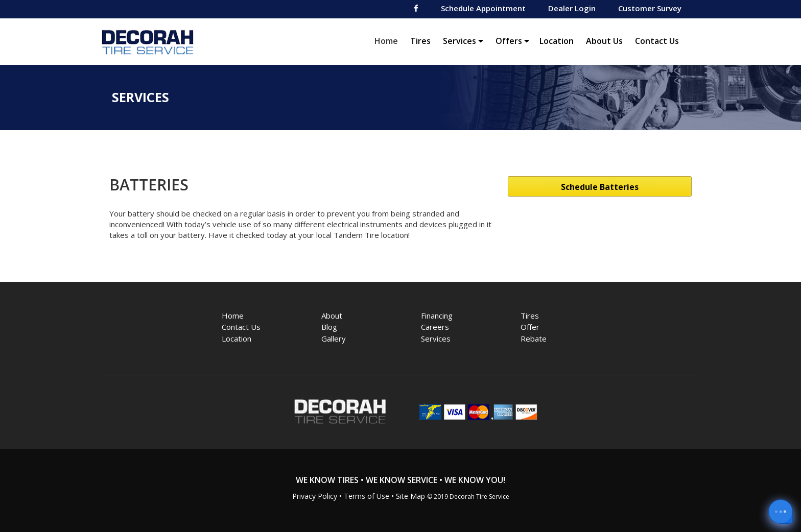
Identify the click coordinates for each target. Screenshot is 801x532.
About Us (604, 41)
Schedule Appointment (483, 8)
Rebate (534, 338)
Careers (435, 327)
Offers (512, 41)
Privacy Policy (315, 496)
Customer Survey (650, 8)
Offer (530, 327)
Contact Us (657, 41)
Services (463, 41)
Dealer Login (572, 8)
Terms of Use (367, 496)
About (332, 316)
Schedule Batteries (600, 187)
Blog (329, 327)
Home (389, 41)
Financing (437, 316)
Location (557, 41)
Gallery (334, 338)
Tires (420, 41)
